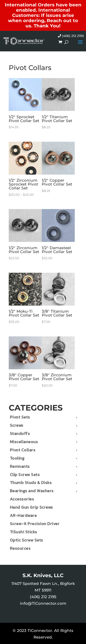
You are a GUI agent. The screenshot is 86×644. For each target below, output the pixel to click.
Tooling (17, 458)
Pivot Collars (23, 450)
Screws (17, 425)
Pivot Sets (20, 417)
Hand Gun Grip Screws (31, 507)
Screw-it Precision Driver (35, 524)
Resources (20, 548)
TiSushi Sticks (24, 532)
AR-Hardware (23, 515)
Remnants (20, 466)
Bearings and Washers (32, 491)
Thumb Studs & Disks (31, 483)
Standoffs (20, 433)
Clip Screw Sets (25, 475)
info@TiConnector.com (43, 603)
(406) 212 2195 (71, 36)
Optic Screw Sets (26, 540)
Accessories (22, 499)
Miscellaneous (24, 442)
